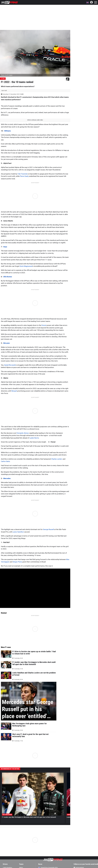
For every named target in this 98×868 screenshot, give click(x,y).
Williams (8, 131)
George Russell (48, 529)
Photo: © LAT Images (7, 75)
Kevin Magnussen (26, 266)
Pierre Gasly (24, 176)
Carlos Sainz (5, 461)
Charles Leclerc (57, 459)
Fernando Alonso (23, 433)
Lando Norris (34, 438)
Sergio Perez (17, 562)
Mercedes (7, 478)
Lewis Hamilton (18, 532)
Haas (5, 247)
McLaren (7, 343)
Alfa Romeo (8, 277)
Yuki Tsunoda (22, 174)
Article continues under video (35, 120)
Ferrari (44, 325)
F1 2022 (3, 79)
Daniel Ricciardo (10, 365)
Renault (14, 391)
